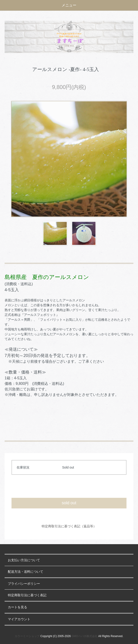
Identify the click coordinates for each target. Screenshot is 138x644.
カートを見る (17, 607)
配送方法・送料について (26, 572)
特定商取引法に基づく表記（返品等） (69, 526)
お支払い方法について (24, 560)
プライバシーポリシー (24, 584)
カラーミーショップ (27, 636)
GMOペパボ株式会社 (85, 636)
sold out (69, 503)
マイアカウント (19, 619)
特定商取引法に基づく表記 (27, 595)
